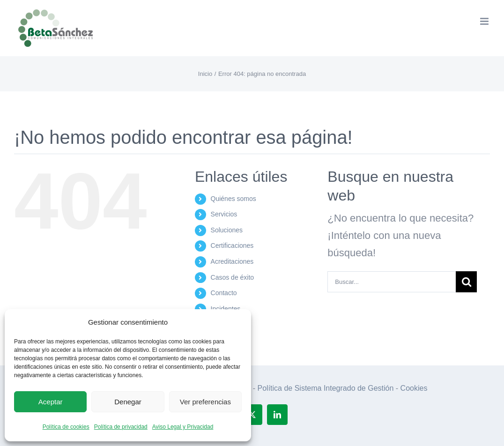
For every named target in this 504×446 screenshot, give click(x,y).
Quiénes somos (233, 199)
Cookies (414, 388)
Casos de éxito (233, 277)
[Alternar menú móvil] (485, 21)
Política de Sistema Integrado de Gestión (326, 388)
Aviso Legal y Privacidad (183, 427)
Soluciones (227, 230)
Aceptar (51, 402)
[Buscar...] (392, 282)
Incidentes (226, 309)
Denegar (128, 402)
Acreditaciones (232, 261)
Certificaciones (232, 245)
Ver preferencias (205, 402)
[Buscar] (466, 282)
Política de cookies (66, 427)
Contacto (224, 293)
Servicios (224, 214)
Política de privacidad (121, 427)
